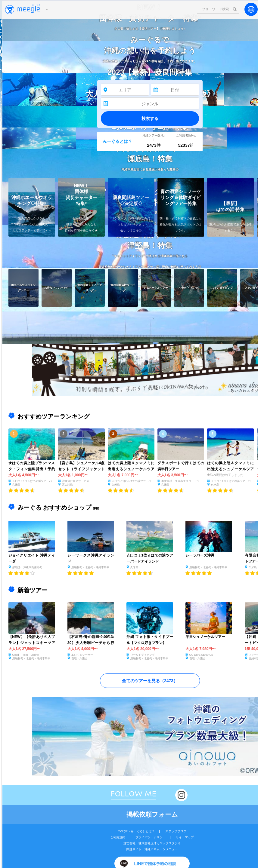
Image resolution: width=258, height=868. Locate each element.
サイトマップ (185, 837)
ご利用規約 (118, 837)
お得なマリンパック (56, 287)
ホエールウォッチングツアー (23, 287)
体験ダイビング (189, 287)
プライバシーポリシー (151, 837)
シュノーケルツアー (156, 287)
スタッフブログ (176, 831)
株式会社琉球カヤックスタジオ (160, 843)
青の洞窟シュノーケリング (90, 287)
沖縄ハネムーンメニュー (161, 849)
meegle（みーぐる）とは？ (136, 831)
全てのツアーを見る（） (150, 681)
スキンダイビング (222, 287)
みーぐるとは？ (117, 141)
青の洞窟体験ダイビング (123, 287)
